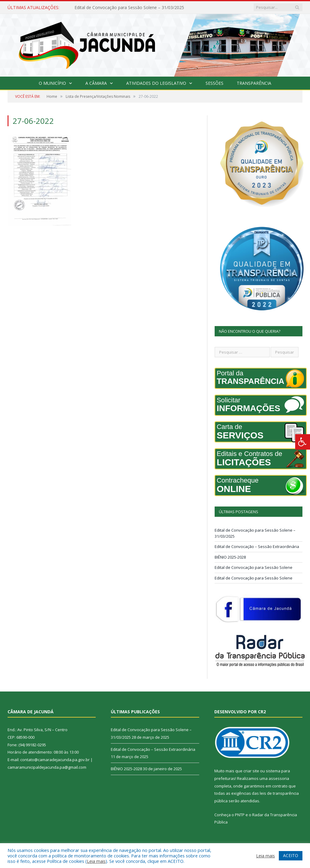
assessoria (279, 778)
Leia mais (96, 861)
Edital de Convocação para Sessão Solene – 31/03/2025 (129, 8)
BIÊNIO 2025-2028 (230, 557)
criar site (251, 771)
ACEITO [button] (291, 855)
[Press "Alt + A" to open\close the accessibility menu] (303, 442)
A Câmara (96, 83)
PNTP (240, 815)
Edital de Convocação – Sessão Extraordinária (257, 546)
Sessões (214, 83)
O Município (52, 83)
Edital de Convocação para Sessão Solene (254, 567)
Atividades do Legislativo (156, 83)
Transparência (254, 83)
